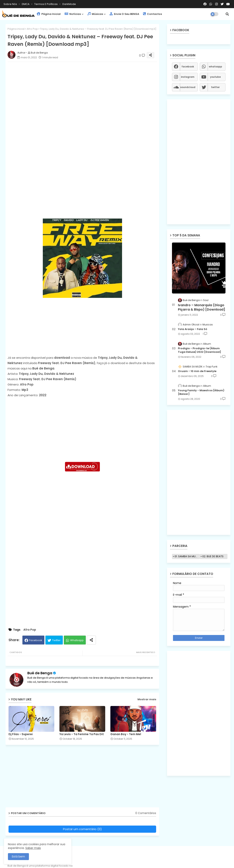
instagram (188, 77)
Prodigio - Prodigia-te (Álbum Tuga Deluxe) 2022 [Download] (200, 350)
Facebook (36, 640)
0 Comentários (146, 813)
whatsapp (215, 67)
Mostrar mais (147, 699)
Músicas (95, 14)
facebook (188, 67)
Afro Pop (32, 29)
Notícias (73, 14)
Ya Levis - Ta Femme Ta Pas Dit (82, 734)
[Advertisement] (86, 93)
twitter (215, 87)
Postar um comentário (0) (82, 829)
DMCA (26, 4)
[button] (227, 14)
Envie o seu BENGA (124, 14)
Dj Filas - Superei (21, 734)
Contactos (152, 14)
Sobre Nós (11, 4)
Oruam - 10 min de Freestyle (197, 371)
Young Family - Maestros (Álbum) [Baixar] (201, 392)
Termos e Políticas (46, 4)
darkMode (69, 4)
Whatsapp (77, 640)
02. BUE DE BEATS (213, 556)
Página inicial (16, 29)
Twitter (56, 640)
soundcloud (188, 87)
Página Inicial (49, 14)
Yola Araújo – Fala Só (193, 329)
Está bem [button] (18, 856)
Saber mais (33, 848)
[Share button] (91, 640)
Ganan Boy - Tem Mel (126, 734)
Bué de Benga (40, 673)
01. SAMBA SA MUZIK (187, 556)
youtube (215, 77)
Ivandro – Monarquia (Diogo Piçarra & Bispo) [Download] (202, 307)
